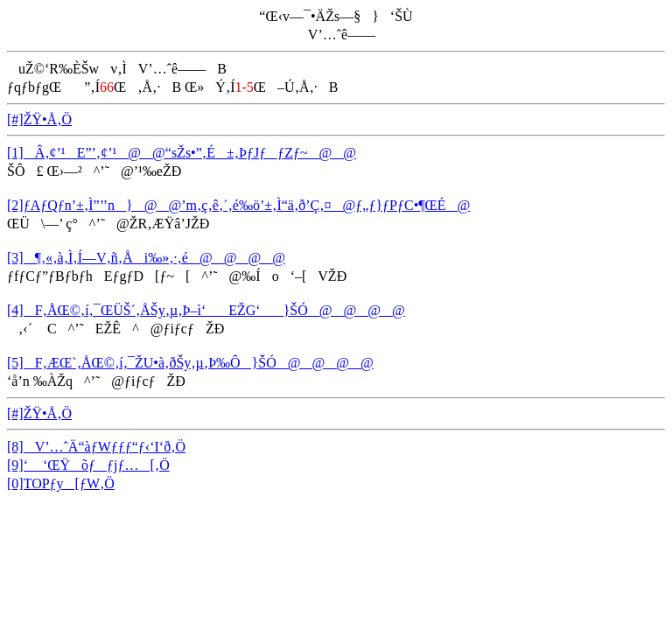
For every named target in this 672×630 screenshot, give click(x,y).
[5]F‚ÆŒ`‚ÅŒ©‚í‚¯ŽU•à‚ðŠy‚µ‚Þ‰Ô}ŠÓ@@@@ (190, 363)
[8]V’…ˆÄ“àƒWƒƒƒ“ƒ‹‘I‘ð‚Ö (96, 447)
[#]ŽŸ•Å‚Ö (39, 119)
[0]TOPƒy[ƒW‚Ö (61, 483)
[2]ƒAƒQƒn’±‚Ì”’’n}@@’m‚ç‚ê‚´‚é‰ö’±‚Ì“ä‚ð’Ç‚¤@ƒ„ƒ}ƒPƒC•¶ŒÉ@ (238, 205)
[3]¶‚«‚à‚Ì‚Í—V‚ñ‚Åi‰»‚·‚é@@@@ (146, 258)
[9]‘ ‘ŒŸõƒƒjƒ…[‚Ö (88, 465)
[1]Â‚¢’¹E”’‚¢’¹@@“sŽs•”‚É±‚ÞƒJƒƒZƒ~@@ (182, 153)
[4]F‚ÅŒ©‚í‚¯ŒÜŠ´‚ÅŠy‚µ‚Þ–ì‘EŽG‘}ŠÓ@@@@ (206, 310)
